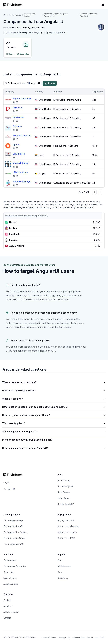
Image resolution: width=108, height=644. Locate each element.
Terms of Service (49, 638)
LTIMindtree (19, 154)
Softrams (17, 126)
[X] (5, 489)
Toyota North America (23, 98)
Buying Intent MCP (66, 538)
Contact (7, 600)
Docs (60, 560)
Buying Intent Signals (67, 532)
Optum (16, 145)
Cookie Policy (79, 638)
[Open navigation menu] (103, 5)
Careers (7, 618)
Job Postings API (65, 486)
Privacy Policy (65, 638)
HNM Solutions (20, 172)
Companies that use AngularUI (88, 15)
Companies (9, 572)
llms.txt (90, 638)
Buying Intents (10, 578)
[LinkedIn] (9, 489)
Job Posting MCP (66, 504)
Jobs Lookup (64, 480)
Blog (60, 572)
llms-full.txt (100, 638)
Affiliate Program (11, 612)
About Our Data (11, 584)
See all (10, 54)
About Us (8, 606)
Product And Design (30, 15)
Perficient (18, 108)
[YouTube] (14, 489)
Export (50, 83)
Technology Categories (15, 566)
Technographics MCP (14, 544)
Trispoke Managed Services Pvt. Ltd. (23, 181)
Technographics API (13, 526)
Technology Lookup (13, 520)
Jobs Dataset (64, 492)
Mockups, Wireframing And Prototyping (56, 15)
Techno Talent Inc (22, 135)
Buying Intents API (66, 520)
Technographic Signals (14, 538)
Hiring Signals (64, 498)
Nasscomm (18, 117)
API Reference (64, 566)
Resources (63, 578)
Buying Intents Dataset (68, 526)
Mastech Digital (21, 163)
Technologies (15, 15)
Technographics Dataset (15, 532)
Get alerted (23, 54)
